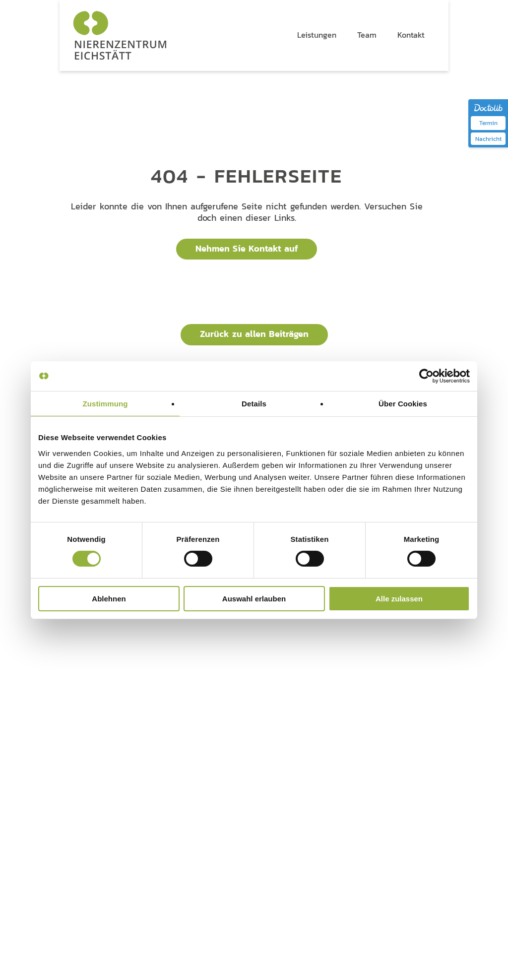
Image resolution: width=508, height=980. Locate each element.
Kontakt (407, 683)
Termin (488, 123)
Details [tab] (254, 403)
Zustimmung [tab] (105, 403)
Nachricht (488, 139)
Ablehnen (109, 599)
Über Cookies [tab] (403, 403)
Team (318, 683)
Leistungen (246, 683)
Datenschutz (69, 919)
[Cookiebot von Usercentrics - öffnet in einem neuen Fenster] (426, 376)
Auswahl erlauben (254, 599)
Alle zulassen (399, 599)
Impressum (106, 919)
